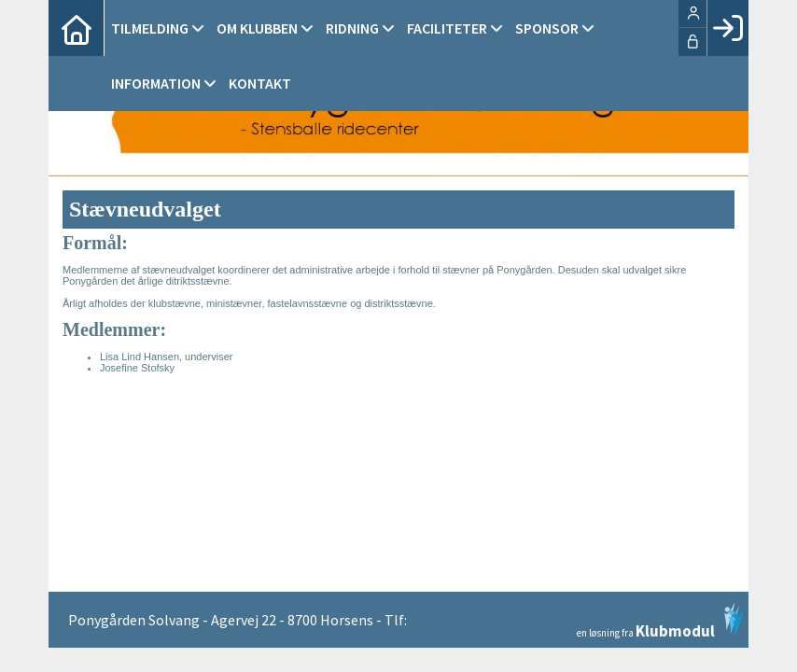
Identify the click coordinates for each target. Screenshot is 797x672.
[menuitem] (77, 28)
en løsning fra (660, 621)
